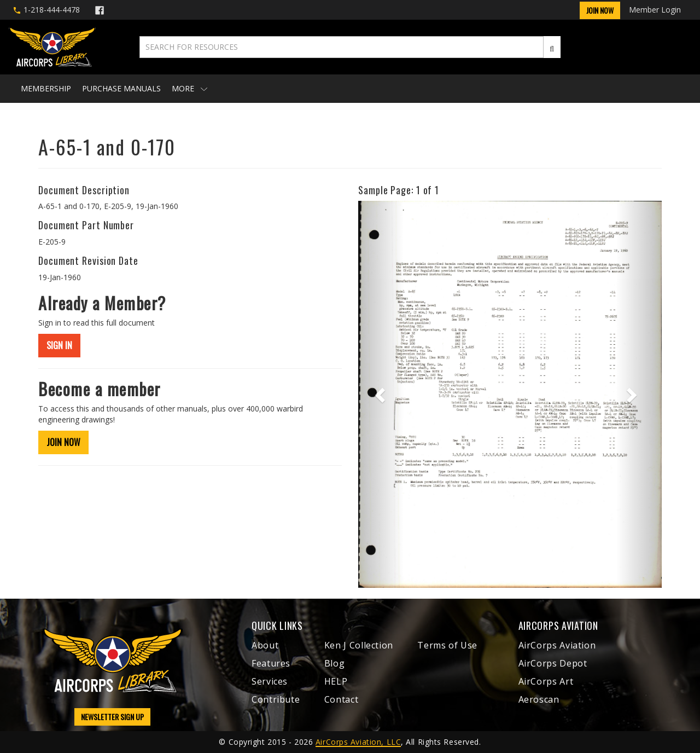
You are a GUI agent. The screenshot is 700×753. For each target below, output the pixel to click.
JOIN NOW (63, 442)
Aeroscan (539, 699)
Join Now (600, 10)
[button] (381, 394)
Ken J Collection (359, 645)
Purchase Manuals (121, 88)
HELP (336, 681)
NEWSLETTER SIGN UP (112, 717)
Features (271, 663)
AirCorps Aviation (557, 645)
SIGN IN (59, 345)
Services (270, 681)
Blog (335, 663)
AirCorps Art (546, 681)
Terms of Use (447, 645)
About (265, 645)
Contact (341, 699)
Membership (46, 88)
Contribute (276, 699)
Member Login (655, 10)
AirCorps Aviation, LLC (358, 742)
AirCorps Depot (553, 663)
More (189, 88)
